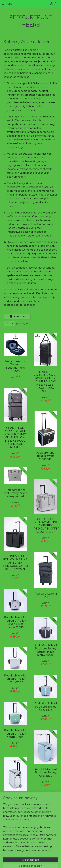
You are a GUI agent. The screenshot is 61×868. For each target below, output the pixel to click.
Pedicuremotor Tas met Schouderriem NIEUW (15, 366)
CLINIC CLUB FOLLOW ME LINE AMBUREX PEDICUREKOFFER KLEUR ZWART (15, 563)
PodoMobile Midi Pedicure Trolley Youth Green (15, 734)
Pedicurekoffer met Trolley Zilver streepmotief (15, 493)
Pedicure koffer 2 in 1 (46, 595)
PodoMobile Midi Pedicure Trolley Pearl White (15, 679)
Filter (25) (17, 317)
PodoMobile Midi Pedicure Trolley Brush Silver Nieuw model (15, 622)
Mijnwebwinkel (35, 863)
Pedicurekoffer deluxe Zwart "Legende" (46, 456)
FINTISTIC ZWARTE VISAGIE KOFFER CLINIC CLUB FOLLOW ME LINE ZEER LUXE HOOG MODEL (46, 382)
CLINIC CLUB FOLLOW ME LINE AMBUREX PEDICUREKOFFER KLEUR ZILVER (46, 525)
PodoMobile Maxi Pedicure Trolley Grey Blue (46, 773)
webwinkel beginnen (49, 859)
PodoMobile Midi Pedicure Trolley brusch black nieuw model (46, 650)
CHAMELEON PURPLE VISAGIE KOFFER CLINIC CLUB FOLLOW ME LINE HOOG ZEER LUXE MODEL (15, 438)
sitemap (34, 859)
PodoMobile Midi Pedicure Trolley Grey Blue (46, 707)
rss (39, 859)
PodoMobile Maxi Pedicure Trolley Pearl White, (15, 800)
